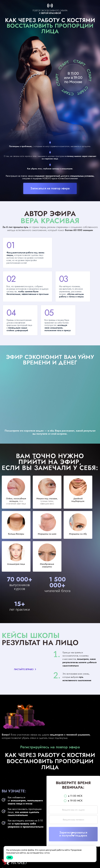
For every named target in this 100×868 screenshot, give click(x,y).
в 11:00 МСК (73, 792)
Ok (10, 857)
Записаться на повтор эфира (50, 189)
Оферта (5, 865)
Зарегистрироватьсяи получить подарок (73, 830)
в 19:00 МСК (73, 796)
